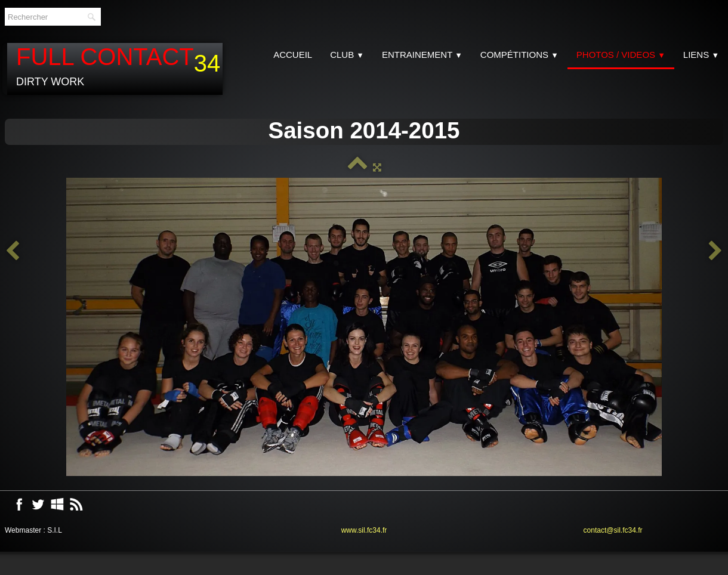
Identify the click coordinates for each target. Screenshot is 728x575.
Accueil (293, 55)
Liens (701, 55)
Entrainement (422, 55)
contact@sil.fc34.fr (613, 530)
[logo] (115, 69)
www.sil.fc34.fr (364, 530)
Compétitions (519, 55)
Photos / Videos (621, 55)
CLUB (347, 55)
